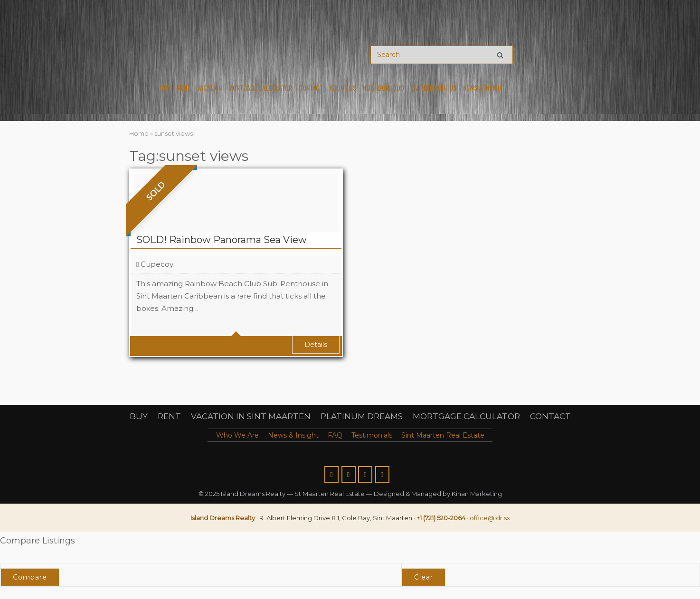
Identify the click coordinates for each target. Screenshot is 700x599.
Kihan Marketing (477, 494)
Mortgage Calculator (260, 88)
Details (316, 345)
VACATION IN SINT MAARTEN (251, 416)
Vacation (209, 88)
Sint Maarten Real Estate (443, 435)
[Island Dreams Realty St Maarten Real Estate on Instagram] (349, 474)
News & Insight (484, 88)
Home (139, 133)
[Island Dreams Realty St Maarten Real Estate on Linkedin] (382, 474)
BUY (139, 416)
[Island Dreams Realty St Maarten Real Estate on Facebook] (331, 474)
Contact (311, 88)
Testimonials (372, 435)
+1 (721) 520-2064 (441, 518)
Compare (30, 577)
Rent (184, 88)
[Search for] (442, 55)
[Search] (500, 55)
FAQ (335, 435)
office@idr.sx (490, 518)
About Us (343, 88)
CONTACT (550, 416)
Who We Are (237, 435)
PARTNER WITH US (434, 88)
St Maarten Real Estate (330, 494)
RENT (169, 416)
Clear (424, 577)
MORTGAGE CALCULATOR (466, 416)
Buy (166, 88)
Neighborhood (383, 88)
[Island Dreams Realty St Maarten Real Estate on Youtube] (365, 474)
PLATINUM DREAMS (362, 416)
